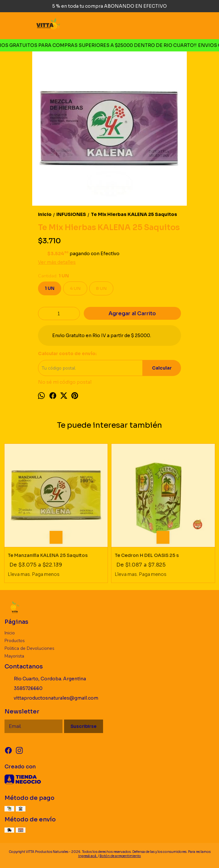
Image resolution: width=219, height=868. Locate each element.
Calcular (162, 368)
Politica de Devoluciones (29, 648)
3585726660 (24, 688)
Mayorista (14, 656)
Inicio (10, 633)
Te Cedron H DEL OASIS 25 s (147, 555)
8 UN (101, 288)
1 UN (50, 288)
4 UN (75, 288)
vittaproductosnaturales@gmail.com (51, 698)
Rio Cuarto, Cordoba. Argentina (45, 679)
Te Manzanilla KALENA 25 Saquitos (48, 555)
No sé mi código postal (65, 382)
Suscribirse (84, 726)
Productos (15, 641)
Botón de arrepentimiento (120, 856)
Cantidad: (53, 276)
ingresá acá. (88, 856)
